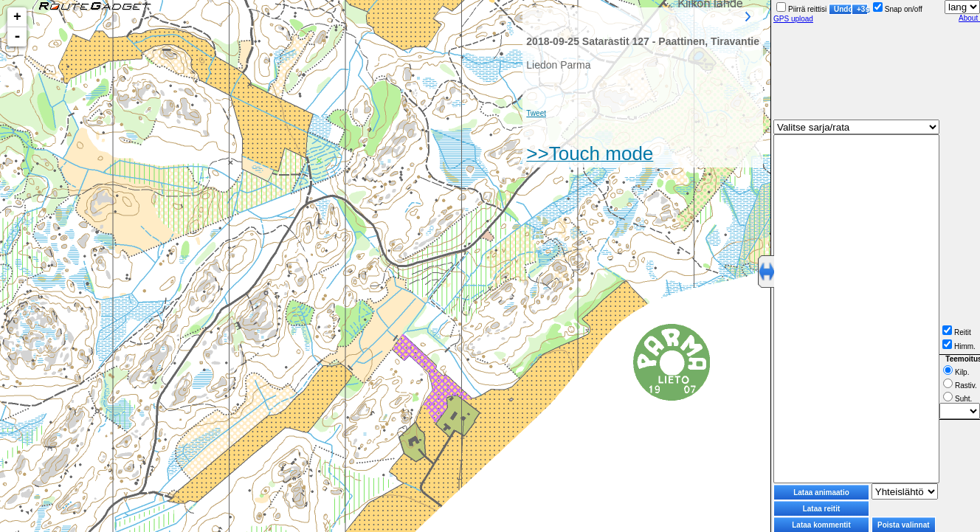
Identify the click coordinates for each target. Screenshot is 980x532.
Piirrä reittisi (801, 9)
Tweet (536, 113)
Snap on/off (898, 9)
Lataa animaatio (821, 493)
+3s (862, 9)
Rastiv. (960, 386)
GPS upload (793, 19)
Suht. (957, 399)
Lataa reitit (822, 509)
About (969, 18)
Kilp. (956, 372)
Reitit (957, 332)
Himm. (959, 346)
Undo (843, 9)
